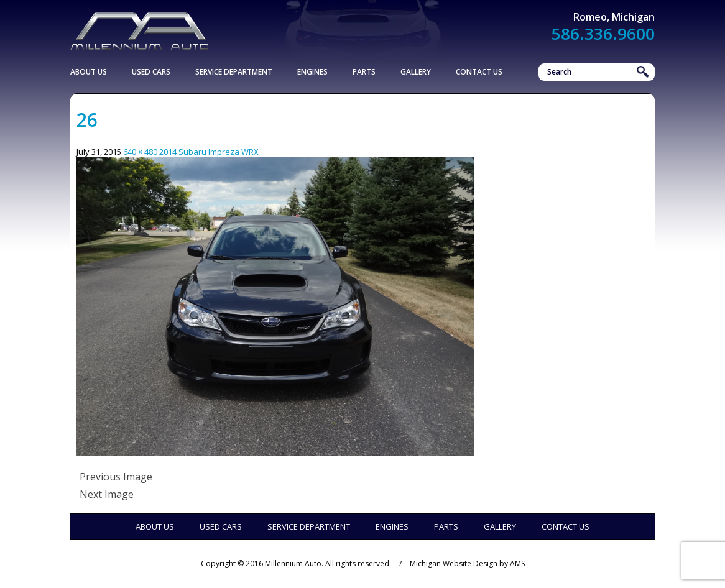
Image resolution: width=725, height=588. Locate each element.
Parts (364, 72)
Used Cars (151, 72)
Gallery (416, 72)
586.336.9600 (603, 34)
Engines (312, 72)
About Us (89, 72)
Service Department (234, 72)
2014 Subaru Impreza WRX (209, 152)
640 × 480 (140, 152)
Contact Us (479, 72)
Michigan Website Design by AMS (467, 563)
